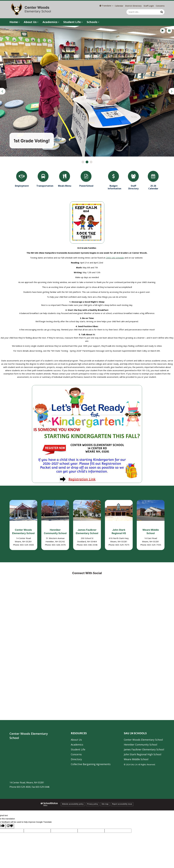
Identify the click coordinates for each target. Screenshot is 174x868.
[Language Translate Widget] (106, 6)
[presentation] (3, 91)
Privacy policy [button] (93, 804)
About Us (76, 740)
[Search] (162, 12)
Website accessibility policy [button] (73, 804)
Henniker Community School (140, 745)
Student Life (78, 749)
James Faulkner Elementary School (144, 749)
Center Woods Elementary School (143, 740)
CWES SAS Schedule (115, 258)
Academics (77, 745)
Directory (76, 759)
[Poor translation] (10, 826)
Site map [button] (105, 804)
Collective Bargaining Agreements (91, 764)
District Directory (133, 6)
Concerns (160, 6)
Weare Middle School (136, 759)
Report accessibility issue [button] (122, 804)
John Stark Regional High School (143, 754)
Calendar (119, 6)
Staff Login (149, 6)
